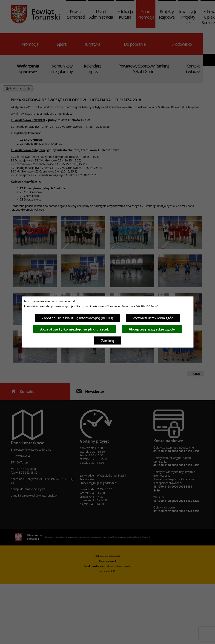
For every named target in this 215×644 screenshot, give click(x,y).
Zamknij (108, 341)
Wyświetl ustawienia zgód (153, 318)
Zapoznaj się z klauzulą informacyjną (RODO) (77, 318)
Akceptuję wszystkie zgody (152, 329)
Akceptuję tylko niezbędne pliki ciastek (75, 329)
